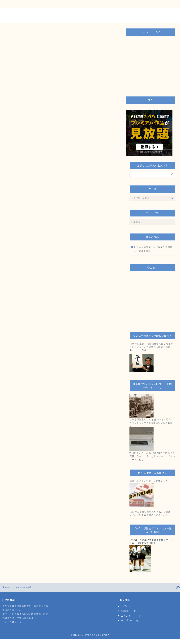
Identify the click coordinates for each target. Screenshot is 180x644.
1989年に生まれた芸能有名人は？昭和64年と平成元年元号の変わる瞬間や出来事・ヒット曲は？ (151, 347)
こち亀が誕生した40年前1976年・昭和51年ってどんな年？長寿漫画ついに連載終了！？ (151, 423)
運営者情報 (51, 4)
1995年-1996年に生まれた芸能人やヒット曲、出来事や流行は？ (151, 542)
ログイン (126, 606)
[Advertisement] (150, 65)
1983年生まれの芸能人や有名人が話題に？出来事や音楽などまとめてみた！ (150, 513)
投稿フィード (129, 611)
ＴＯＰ (11, 4)
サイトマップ (72, 4)
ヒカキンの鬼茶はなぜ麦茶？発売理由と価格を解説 (153, 249)
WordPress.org (130, 620)
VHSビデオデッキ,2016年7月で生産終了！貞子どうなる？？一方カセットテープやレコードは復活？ (152, 456)
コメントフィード (131, 616)
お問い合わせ (30, 4)
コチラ (18, 622)
